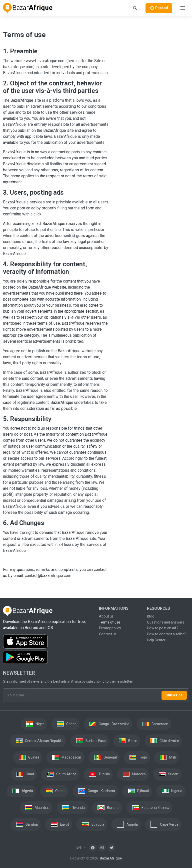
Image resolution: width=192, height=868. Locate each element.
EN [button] (79, 847)
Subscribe (174, 695)
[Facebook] (93, 848)
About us (106, 616)
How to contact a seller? (166, 634)
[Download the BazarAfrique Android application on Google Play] (48, 657)
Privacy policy (110, 628)
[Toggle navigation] (183, 8)
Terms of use (110, 622)
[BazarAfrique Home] (28, 8)
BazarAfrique (110, 858)
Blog (151, 616)
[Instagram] (102, 848)
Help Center (156, 640)
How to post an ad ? (163, 628)
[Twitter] (111, 848)
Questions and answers (166, 622)
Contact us (108, 634)
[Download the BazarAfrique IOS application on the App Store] (48, 642)
